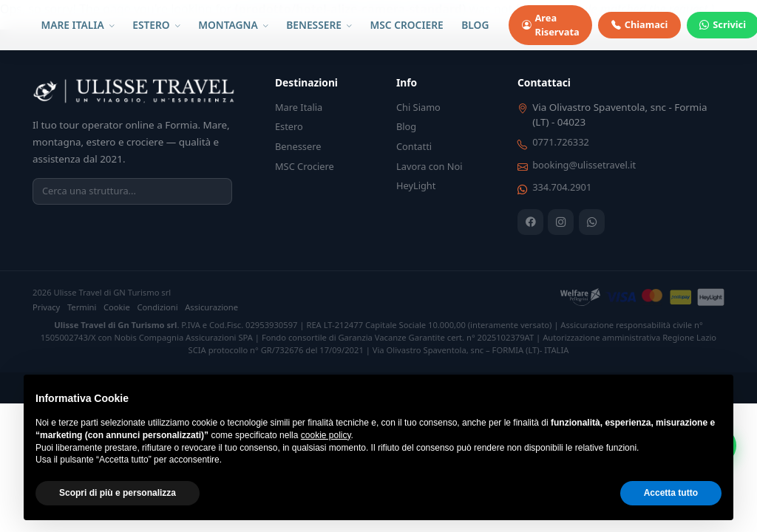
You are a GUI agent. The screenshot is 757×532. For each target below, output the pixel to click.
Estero (289, 126)
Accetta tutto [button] (671, 493)
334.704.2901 (562, 187)
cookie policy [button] (326, 435)
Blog (406, 126)
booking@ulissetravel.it (584, 165)
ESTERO (156, 25)
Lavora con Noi (430, 166)
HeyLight (416, 185)
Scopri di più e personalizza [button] (118, 493)
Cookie (117, 307)
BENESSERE (319, 25)
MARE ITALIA (78, 25)
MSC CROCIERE (407, 25)
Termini (82, 307)
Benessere (298, 146)
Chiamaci (639, 25)
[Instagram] (561, 222)
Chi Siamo (418, 107)
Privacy (46, 307)
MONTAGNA (233, 25)
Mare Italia (299, 107)
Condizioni (157, 307)
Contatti (414, 146)
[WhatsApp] (592, 222)
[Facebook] (530, 222)
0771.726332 (561, 142)
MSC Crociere (305, 166)
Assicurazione (211, 307)
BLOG (475, 25)
